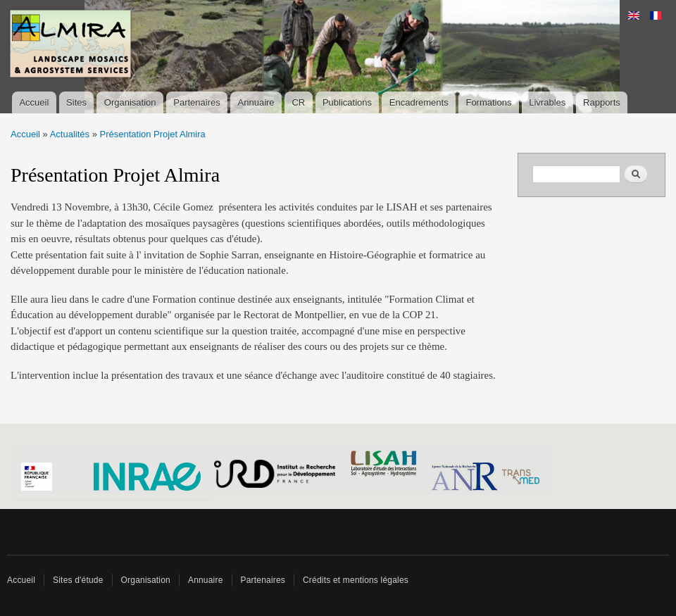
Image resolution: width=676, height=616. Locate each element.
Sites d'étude (78, 580)
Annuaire (256, 102)
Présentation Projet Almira (153, 134)
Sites (76, 102)
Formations (488, 102)
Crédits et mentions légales (356, 580)
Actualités (70, 134)
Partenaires (196, 102)
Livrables (547, 102)
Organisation (130, 102)
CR (298, 102)
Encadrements (419, 102)
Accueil (34, 102)
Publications (347, 102)
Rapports (602, 102)
